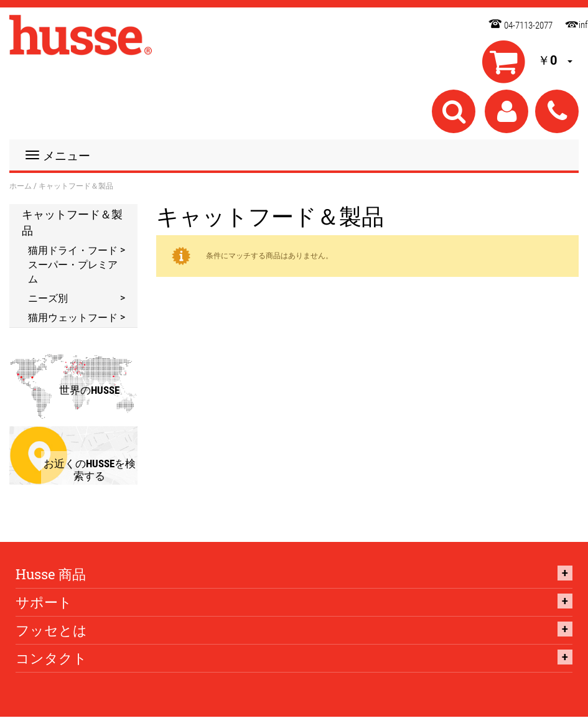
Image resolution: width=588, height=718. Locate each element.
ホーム (21, 185)
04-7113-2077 (528, 26)
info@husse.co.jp (569, 23)
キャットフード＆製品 (72, 222)
